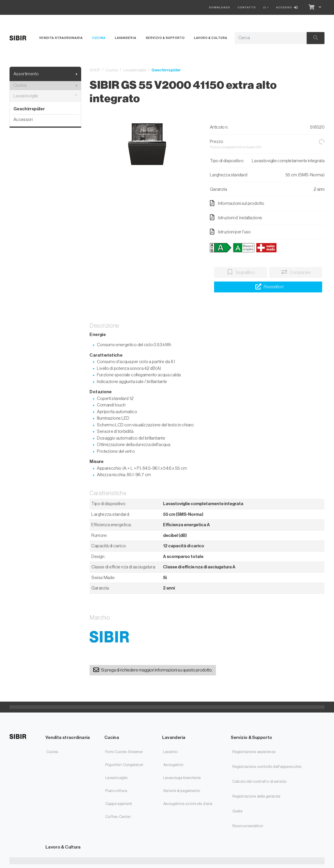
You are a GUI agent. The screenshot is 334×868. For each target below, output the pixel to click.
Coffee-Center (118, 817)
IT (265, 8)
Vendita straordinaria (61, 38)
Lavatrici (170, 752)
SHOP (95, 70)
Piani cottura (116, 791)
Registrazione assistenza (254, 752)
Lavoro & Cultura (211, 38)
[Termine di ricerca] (265, 38)
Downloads (220, 7)
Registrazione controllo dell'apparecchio (267, 767)
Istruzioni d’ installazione (236, 217)
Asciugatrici (173, 765)
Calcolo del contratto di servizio (260, 782)
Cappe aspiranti (119, 804)
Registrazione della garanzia (256, 796)
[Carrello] (311, 7)
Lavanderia (125, 38)
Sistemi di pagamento (182, 791)
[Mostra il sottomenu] (77, 74)
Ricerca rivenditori (248, 826)
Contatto (247, 7)
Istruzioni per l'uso (230, 232)
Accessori (23, 119)
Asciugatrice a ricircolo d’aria (188, 804)
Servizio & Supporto (165, 38)
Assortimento (26, 74)
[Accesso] (288, 7)
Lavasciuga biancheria (182, 778)
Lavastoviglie (45, 96)
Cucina (99, 38)
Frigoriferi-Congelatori (124, 765)
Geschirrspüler (29, 109)
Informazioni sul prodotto (237, 203)
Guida (237, 811)
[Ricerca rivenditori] (268, 287)
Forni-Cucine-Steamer (124, 752)
